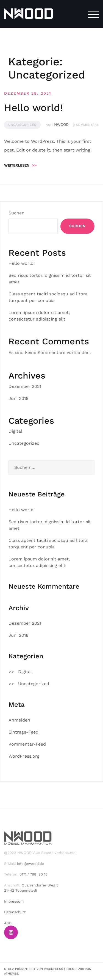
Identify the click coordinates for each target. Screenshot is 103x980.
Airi (81, 969)
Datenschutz (15, 912)
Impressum (14, 901)
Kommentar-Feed (27, 744)
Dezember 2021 (25, 386)
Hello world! (34, 108)
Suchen (16, 213)
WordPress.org (24, 756)
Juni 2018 (19, 398)
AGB (8, 923)
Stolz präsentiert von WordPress (34, 969)
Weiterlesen (20, 165)
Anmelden (19, 720)
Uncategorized (22, 125)
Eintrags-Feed (23, 732)
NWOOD (61, 124)
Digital (15, 431)
